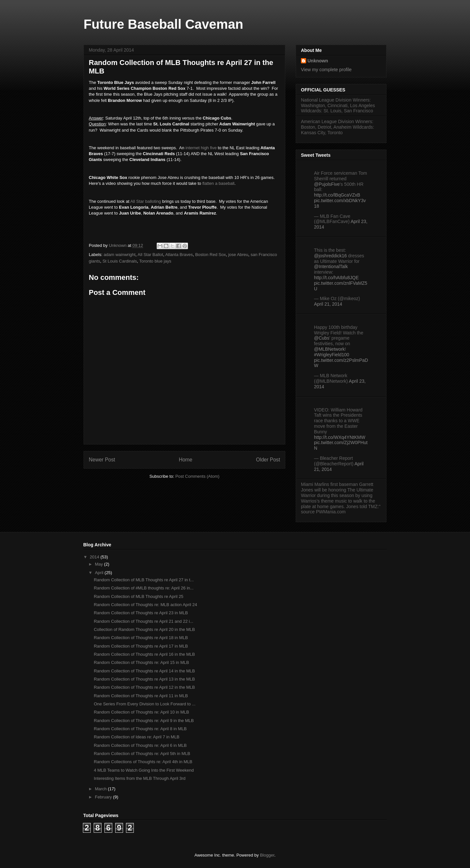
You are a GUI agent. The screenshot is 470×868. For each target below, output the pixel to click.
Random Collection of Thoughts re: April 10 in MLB (141, 712)
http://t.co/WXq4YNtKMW (340, 437)
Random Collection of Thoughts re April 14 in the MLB (144, 671)
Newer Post (102, 460)
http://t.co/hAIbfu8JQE (336, 278)
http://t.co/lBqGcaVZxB (337, 195)
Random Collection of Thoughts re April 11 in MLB (141, 696)
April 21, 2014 (328, 304)
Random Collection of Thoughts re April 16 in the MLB (144, 654)
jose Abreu (238, 255)
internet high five (201, 148)
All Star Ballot (150, 255)
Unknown (318, 61)
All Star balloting (146, 201)
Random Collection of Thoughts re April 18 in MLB (141, 638)
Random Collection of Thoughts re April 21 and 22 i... (143, 621)
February (104, 797)
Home (186, 460)
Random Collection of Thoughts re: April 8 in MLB (140, 729)
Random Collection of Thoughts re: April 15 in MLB (141, 662)
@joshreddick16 (330, 256)
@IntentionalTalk (331, 266)
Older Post (268, 460)
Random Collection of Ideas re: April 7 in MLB (136, 737)
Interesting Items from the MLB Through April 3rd (140, 778)
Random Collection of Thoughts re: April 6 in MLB (140, 745)
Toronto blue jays (155, 261)
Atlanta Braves (179, 255)
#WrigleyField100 (332, 355)
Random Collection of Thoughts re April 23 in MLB (141, 613)
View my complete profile (326, 70)
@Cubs (322, 338)
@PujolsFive (327, 184)
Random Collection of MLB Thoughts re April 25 (138, 596)
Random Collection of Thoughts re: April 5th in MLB (142, 754)
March (102, 789)
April (100, 573)
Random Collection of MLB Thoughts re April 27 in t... (144, 580)
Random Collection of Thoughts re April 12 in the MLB (144, 687)
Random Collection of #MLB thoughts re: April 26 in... (144, 588)
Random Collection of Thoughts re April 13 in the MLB (144, 679)
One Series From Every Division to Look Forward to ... (144, 704)
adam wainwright (120, 255)
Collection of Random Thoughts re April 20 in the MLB (144, 629)
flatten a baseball (218, 183)
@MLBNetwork (329, 349)
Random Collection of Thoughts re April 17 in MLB (141, 646)
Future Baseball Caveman (163, 24)
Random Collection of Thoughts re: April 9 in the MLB (144, 721)
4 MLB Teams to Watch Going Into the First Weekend (144, 770)
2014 (95, 557)
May (100, 564)
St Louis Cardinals (120, 261)
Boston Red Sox (211, 255)
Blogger (267, 855)
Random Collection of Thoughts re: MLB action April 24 (145, 605)
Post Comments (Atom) (197, 476)
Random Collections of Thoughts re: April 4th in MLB (143, 762)
